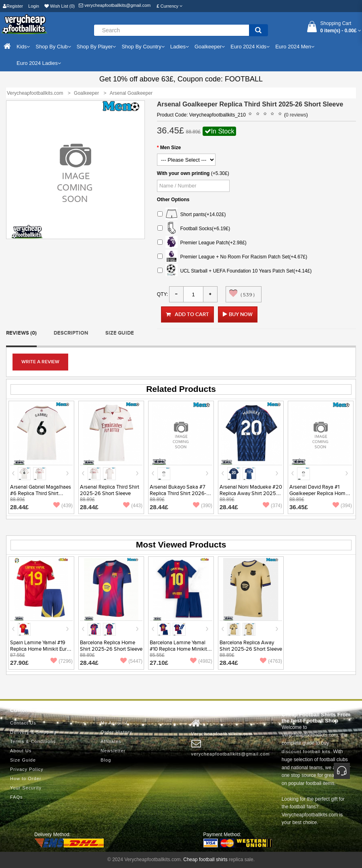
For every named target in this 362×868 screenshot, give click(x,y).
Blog (106, 760)
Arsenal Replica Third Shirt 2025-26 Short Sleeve (110, 490)
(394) (342, 506)
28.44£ (19, 507)
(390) (203, 506)
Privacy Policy (27, 769)
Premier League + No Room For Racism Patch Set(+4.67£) (232, 257)
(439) (63, 506)
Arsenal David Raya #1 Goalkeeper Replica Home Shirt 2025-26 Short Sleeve (321, 493)
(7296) (62, 661)
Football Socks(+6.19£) (194, 229)
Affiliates (111, 741)
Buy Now (241, 314)
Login (34, 6)
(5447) (131, 661)
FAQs (17, 797)
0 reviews (296, 115)
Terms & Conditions (33, 741)
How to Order (26, 778)
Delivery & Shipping (33, 732)
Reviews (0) (21, 333)
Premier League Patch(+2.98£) (202, 243)
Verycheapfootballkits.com (222, 727)
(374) (272, 506)
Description (71, 333)
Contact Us (23, 723)
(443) (133, 506)
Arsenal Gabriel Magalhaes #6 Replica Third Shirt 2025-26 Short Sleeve (41, 493)
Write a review (40, 362)
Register (13, 6)
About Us (21, 751)
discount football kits (306, 751)
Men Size (171, 148)
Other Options (173, 200)
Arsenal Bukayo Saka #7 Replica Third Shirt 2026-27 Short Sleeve (181, 493)
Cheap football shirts (205, 860)
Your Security (26, 788)
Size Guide (120, 333)
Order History (116, 732)
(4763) (271, 661)
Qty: (162, 294)
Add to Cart (187, 314)
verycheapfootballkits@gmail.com (115, 5)
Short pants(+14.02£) (192, 215)
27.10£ (159, 663)
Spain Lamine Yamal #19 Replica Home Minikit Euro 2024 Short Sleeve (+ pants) (41, 649)
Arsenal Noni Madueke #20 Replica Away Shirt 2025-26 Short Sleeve (251, 493)
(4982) (201, 661)
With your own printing (183, 173)
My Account (114, 723)
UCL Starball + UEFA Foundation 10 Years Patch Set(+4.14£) (234, 271)
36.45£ (299, 507)
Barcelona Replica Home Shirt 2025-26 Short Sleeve (111, 646)
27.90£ (19, 663)
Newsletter (113, 751)
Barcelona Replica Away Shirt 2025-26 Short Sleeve (251, 646)
